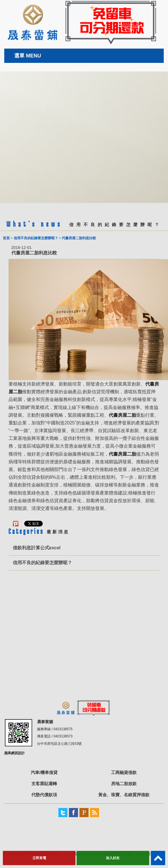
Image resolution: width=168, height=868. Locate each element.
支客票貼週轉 (44, 784)
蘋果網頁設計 (15, 753)
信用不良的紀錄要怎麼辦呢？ (36, 238)
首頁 (6, 238)
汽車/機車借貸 (44, 772)
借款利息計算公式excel (37, 548)
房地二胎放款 (124, 784)
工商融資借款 (124, 772)
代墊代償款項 (44, 795)
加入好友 (113, 858)
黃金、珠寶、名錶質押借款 (124, 795)
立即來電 (39, 858)
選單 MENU (28, 56)
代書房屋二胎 (122, 415)
